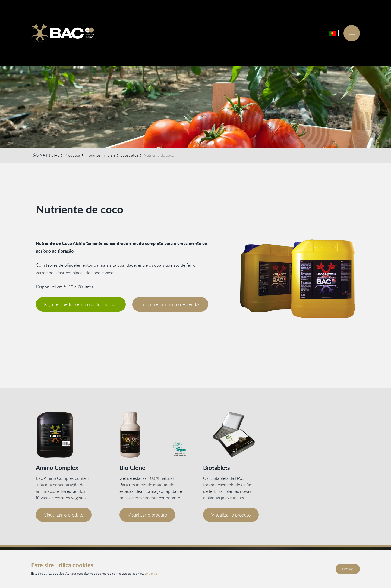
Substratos (129, 155)
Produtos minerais (100, 155)
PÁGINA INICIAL (45, 155)
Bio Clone (132, 468)
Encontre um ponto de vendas (170, 304)
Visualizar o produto (64, 514)
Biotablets (217, 468)
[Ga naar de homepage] (63, 33)
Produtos (72, 155)
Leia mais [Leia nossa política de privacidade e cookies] (151, 573)
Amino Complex (57, 468)
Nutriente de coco (159, 155)
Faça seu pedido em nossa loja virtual (81, 304)
